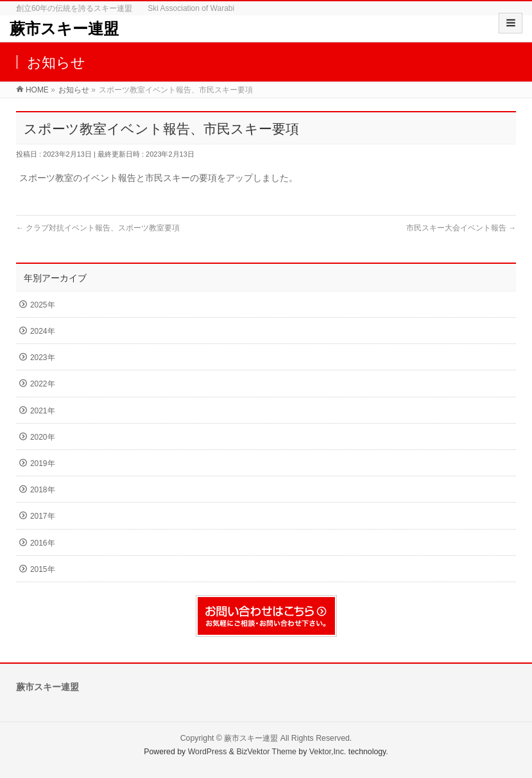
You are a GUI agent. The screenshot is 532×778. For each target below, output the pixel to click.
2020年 (43, 437)
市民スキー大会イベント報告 (461, 228)
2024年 (43, 331)
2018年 (43, 490)
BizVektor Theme (266, 752)
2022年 (43, 384)
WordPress (208, 752)
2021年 (43, 411)
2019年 (43, 463)
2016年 (43, 543)
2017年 (43, 516)
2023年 (43, 358)
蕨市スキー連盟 (64, 29)
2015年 (43, 569)
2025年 (43, 305)
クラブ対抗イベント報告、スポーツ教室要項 (98, 228)
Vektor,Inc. (328, 752)
